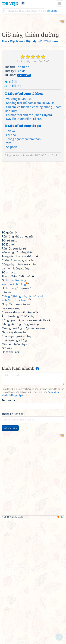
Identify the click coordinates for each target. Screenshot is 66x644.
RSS (61, 641)
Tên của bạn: (9, 462)
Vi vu (9, 205)
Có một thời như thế (20, 177)
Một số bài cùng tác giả (23, 188)
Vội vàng (12, 161)
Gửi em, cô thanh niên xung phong (29, 169)
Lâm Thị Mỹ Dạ (45, 165)
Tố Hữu (38, 181)
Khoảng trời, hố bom (20, 165)
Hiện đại (21, 133)
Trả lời (13, 144)
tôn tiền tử (23, 218)
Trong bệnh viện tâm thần (23, 201)
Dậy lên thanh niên (19, 181)
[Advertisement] (33, 53)
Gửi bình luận (10, 490)
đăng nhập (16, 458)
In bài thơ (15, 148)
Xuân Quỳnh (43, 177)
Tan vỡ (11, 193)
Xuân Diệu (26, 161)
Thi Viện (10, 3)
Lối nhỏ (11, 197)
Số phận (12, 209)
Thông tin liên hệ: (12, 476)
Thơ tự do (23, 129)
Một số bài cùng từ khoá (24, 156)
